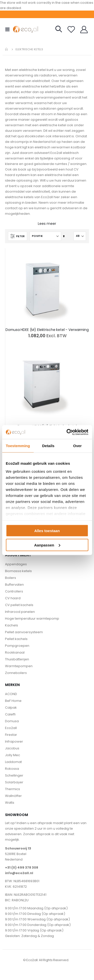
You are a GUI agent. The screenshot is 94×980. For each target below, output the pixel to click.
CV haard (13, 598)
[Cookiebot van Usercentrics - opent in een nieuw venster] (67, 432)
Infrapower (14, 741)
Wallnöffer (13, 796)
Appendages (16, 564)
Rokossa (12, 769)
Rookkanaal (15, 652)
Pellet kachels (16, 639)
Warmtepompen (19, 666)
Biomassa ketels (18, 571)
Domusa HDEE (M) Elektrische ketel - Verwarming (47, 330)
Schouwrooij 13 (18, 848)
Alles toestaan (47, 531)
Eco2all (11, 728)
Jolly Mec (13, 755)
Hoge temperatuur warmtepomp (32, 619)
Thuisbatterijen (17, 659)
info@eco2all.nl (19, 873)
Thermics (13, 789)
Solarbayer (14, 782)
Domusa (12, 721)
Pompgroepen (17, 646)
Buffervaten (14, 585)
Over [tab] (77, 446)
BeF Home (13, 701)
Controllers (14, 591)
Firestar (11, 735)
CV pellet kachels (19, 605)
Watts (10, 803)
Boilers (11, 578)
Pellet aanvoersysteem (24, 632)
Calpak (11, 708)
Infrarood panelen (20, 612)
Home (7, 49)
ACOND (11, 694)
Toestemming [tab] (18, 446)
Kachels (12, 625)
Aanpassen (47, 545)
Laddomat (13, 762)
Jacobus (12, 748)
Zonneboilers (16, 673)
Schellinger (14, 775)
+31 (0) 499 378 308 (22, 867)
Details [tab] (48, 446)
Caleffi (10, 714)
